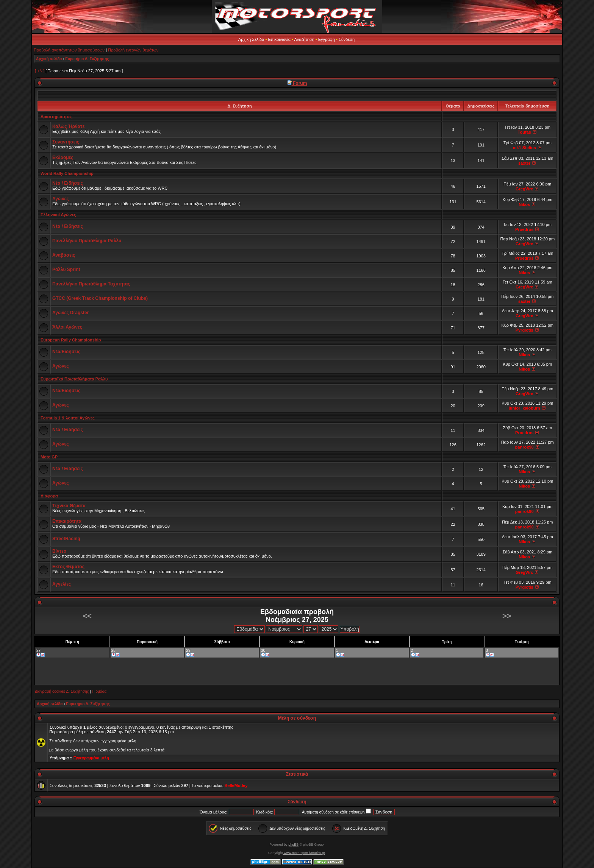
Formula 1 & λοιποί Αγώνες (68, 418)
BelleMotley (236, 785)
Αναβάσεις (64, 255)
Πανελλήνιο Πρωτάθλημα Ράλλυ (87, 241)
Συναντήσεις (66, 142)
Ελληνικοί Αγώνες (58, 215)
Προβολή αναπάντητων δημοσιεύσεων (69, 50)
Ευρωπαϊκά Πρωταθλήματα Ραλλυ (74, 379)
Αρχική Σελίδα (251, 39)
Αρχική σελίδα (49, 59)
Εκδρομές (63, 157)
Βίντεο (59, 551)
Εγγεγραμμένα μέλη (91, 758)
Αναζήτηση (304, 39)
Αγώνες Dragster (70, 313)
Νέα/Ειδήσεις (66, 352)
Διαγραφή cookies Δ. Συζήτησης (62, 691)
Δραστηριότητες (56, 117)
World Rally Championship (67, 173)
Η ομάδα (99, 691)
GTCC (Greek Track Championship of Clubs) (100, 298)
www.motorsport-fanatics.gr (304, 853)
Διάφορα (49, 496)
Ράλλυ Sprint (66, 270)
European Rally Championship (71, 340)
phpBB (293, 845)
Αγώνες (61, 199)
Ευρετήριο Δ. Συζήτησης (87, 59)
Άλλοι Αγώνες (67, 327)
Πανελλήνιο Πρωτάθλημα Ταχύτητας (91, 284)
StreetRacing (66, 539)
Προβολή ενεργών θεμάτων (133, 50)
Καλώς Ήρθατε (68, 126)
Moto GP (49, 457)
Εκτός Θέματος (68, 567)
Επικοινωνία (279, 39)
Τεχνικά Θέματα (69, 506)
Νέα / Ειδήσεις (68, 183)
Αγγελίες (62, 584)
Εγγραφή (327, 39)
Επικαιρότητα (67, 521)
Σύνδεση (347, 39)
